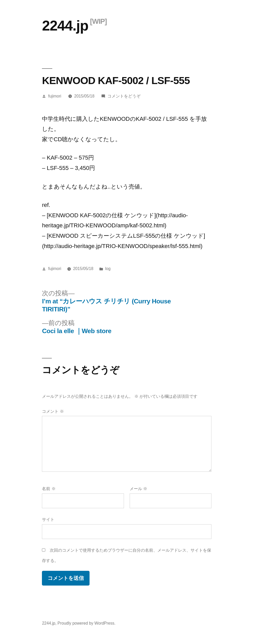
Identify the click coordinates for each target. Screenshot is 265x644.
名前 (49, 489)
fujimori (55, 96)
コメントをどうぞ (124, 96)
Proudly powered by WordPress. (86, 623)
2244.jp (65, 26)
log (108, 269)
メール (138, 489)
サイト (48, 519)
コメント (53, 411)
